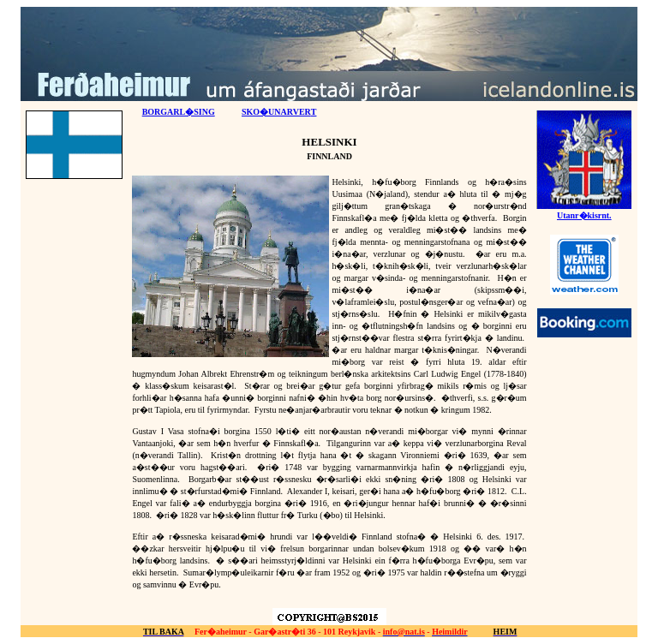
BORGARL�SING (179, 112)
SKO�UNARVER (279, 112)
